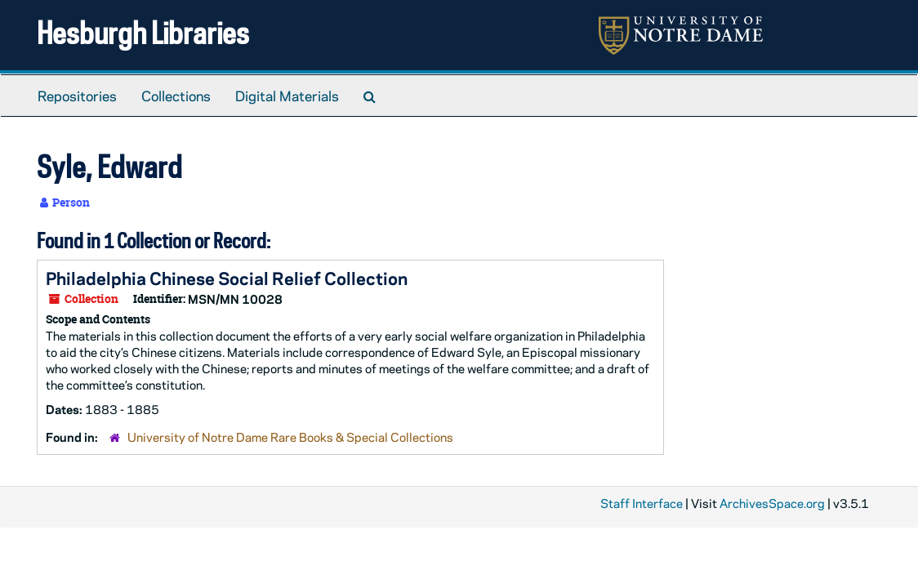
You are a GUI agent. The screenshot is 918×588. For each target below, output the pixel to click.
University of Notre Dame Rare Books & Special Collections (290, 437)
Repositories (77, 96)
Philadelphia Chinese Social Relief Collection (227, 278)
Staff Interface (642, 503)
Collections (176, 96)
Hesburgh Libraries (143, 32)
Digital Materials (287, 96)
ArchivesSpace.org (772, 503)
